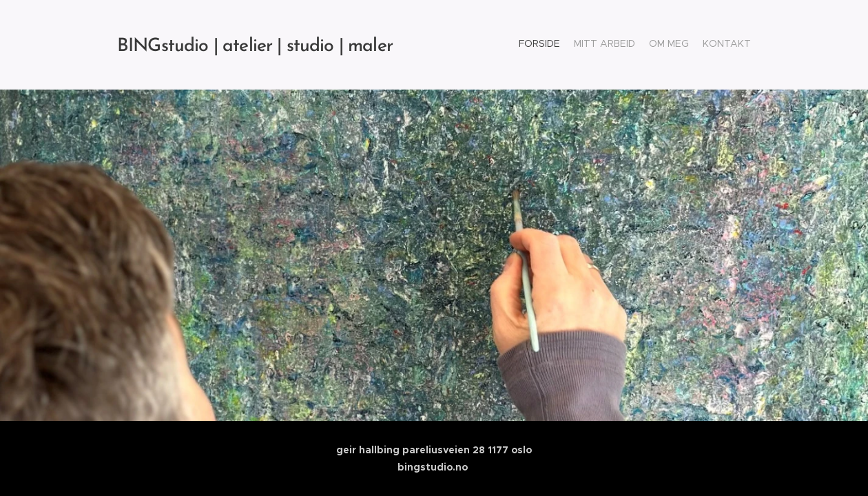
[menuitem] (711, 45)
